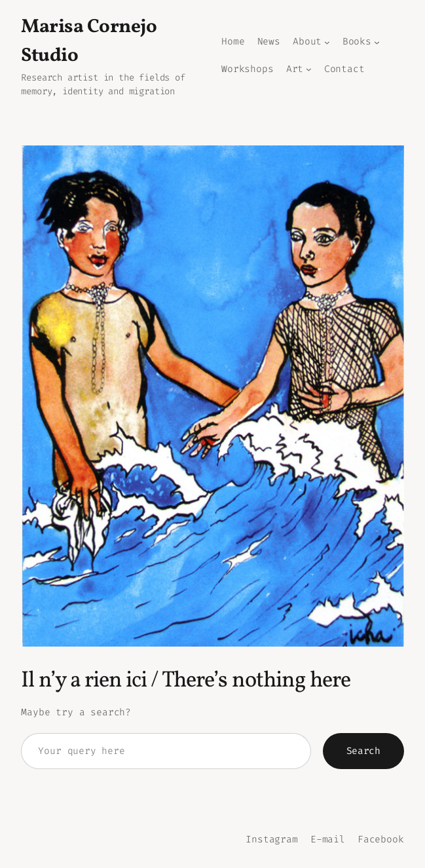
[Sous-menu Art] (309, 69)
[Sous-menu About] (327, 42)
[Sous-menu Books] (377, 42)
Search (363, 751)
